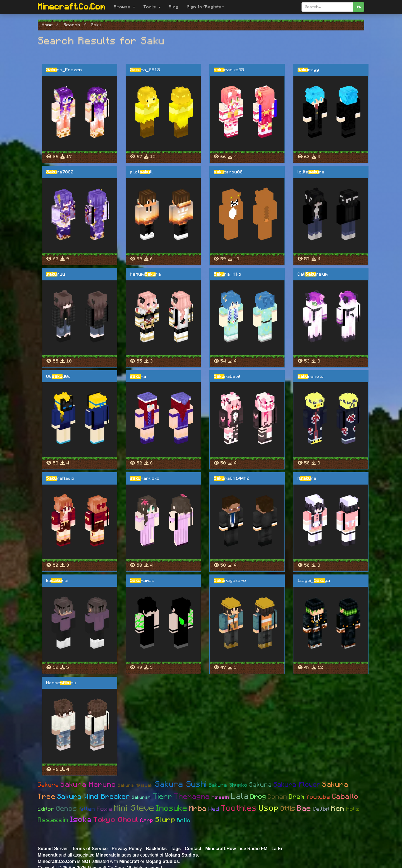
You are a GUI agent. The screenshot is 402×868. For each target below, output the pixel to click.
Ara (307, 478)
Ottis (288, 809)
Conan (277, 797)
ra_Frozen (64, 70)
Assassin (53, 820)
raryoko (145, 478)
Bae (304, 809)
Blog (174, 7)
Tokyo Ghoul (116, 820)
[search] (359, 7)
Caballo (345, 797)
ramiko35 (229, 70)
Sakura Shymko (228, 785)
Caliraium (313, 274)
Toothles (239, 808)
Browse (125, 7)
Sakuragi (142, 797)
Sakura (48, 785)
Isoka (81, 820)
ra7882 (60, 172)
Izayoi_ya (314, 581)
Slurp (165, 820)
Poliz (353, 809)
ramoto (311, 376)
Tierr (163, 796)
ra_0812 (145, 70)
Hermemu (61, 683)
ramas (142, 581)
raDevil (227, 376)
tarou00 (228, 172)
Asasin (221, 797)
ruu (56, 274)
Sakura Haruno (88, 784)
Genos (67, 809)
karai (57, 581)
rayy (308, 70)
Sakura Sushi (181, 784)
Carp (147, 821)
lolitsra (311, 172)
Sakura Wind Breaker (94, 797)
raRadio (60, 478)
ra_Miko (228, 274)
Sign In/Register (206, 7)
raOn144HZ (232, 478)
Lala (240, 796)
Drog (258, 797)
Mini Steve (134, 808)
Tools (152, 7)
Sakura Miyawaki (136, 785)
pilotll (142, 172)
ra (138, 376)
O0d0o (59, 376)
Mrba (198, 809)
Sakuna (260, 785)
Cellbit (321, 809)
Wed (214, 809)
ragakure (230, 581)
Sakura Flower (297, 785)
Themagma (192, 796)
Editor (46, 809)
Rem (338, 809)
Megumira (146, 274)
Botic (184, 821)
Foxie (105, 809)
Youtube (318, 797)
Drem (297, 797)
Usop (269, 808)
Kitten (87, 809)
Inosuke (172, 808)
